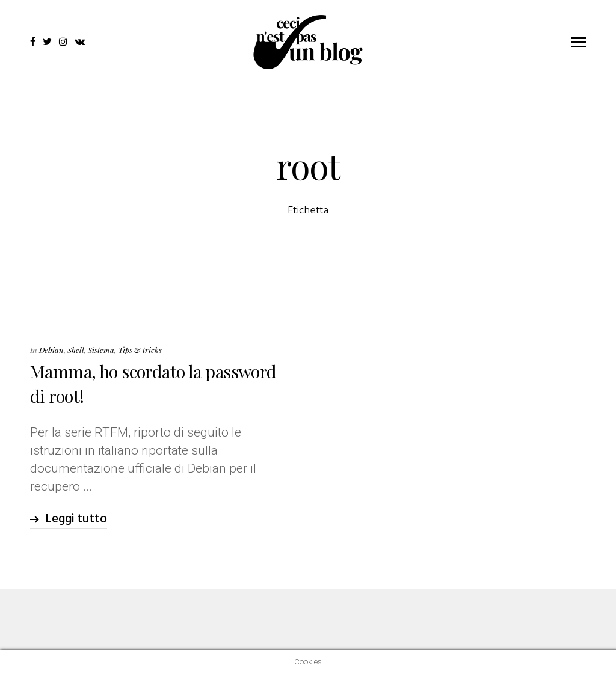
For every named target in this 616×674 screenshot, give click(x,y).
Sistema (101, 350)
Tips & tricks (140, 350)
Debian (51, 350)
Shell (76, 350)
